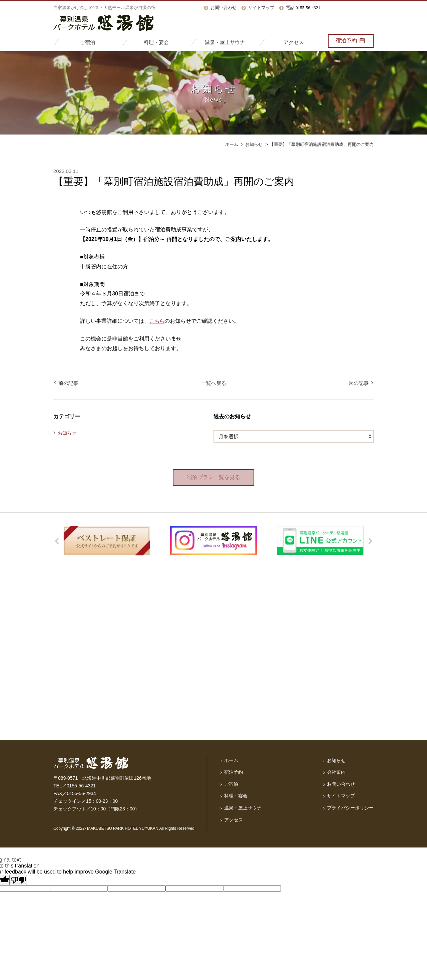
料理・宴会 (156, 42)
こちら (157, 321)
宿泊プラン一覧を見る (213, 477)
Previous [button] (57, 542)
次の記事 (359, 383)
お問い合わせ (224, 8)
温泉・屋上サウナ (225, 42)
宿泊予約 (351, 41)
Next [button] (370, 542)
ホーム (231, 761)
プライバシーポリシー (350, 807)
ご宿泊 (88, 42)
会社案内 (336, 772)
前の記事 (68, 383)
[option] (107, 541)
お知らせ (67, 433)
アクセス (294, 42)
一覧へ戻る (214, 383)
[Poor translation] (18, 880)
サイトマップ (261, 8)
